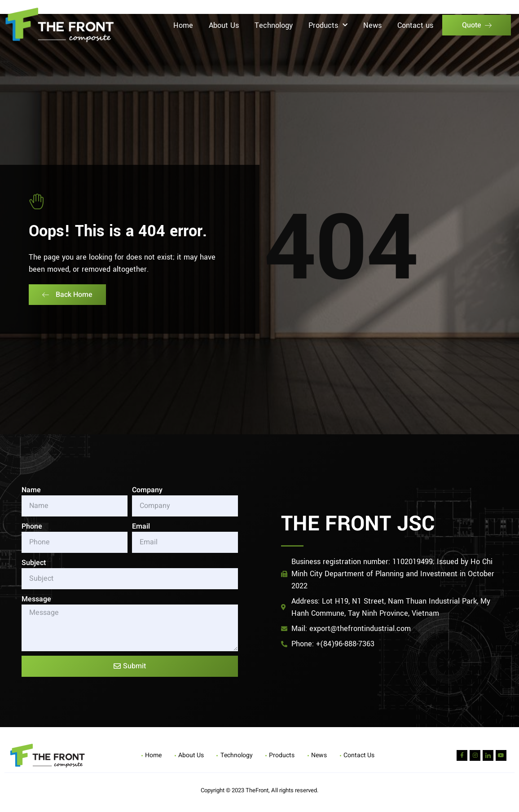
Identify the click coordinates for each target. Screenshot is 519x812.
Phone (32, 526)
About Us (224, 25)
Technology (274, 25)
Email (141, 526)
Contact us (415, 25)
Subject (34, 563)
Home (183, 25)
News (372, 25)
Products (328, 25)
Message (36, 599)
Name (31, 490)
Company (147, 490)
